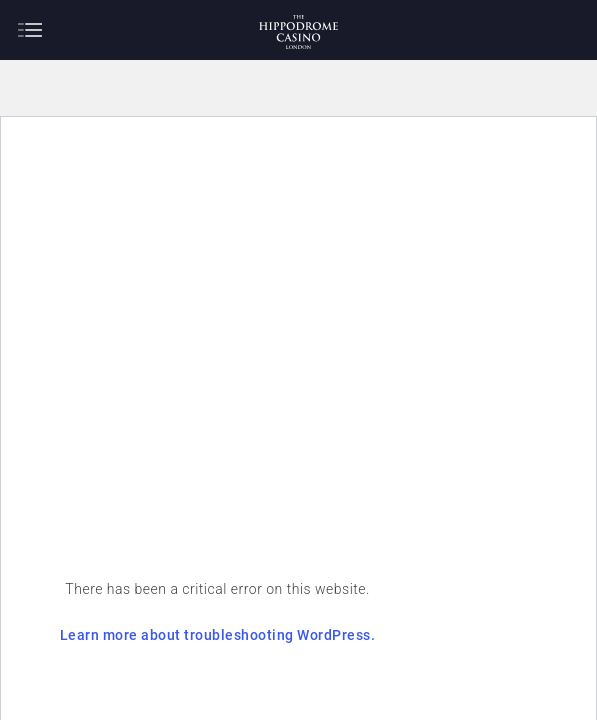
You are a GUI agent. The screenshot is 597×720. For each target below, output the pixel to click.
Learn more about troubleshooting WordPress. (272, 617)
